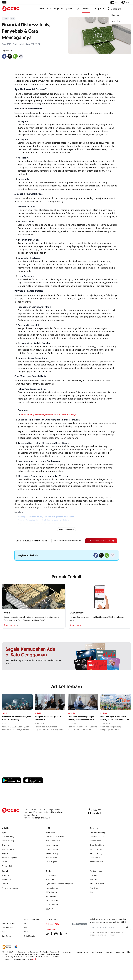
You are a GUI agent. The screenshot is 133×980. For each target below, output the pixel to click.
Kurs (4, 940)
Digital (77, 9)
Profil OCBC (94, 887)
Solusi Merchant (52, 908)
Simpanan (6, 853)
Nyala (4, 840)
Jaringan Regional (96, 870)
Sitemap (109, 960)
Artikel (86, 9)
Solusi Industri (95, 865)
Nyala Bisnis (50, 840)
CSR (91, 900)
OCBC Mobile (51, 883)
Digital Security (29, 944)
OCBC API (50, 917)
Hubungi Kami (51, 937)
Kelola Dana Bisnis (53, 849)
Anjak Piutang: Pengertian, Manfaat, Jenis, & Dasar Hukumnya (49, 415)
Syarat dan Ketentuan (32, 927)
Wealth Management (10, 865)
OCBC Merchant (52, 912)
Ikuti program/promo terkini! (65, 541)
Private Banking (8, 849)
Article (26, 940)
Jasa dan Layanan (8, 931)
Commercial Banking (97, 840)
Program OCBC (8, 874)
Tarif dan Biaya (8, 935)
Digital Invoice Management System (59, 891)
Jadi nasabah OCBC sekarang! (65, 548)
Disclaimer (67, 960)
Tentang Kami (98, 9)
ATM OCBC (50, 887)
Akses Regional (51, 870)
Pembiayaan (7, 887)
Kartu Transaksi (8, 857)
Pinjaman (5, 861)
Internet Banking (52, 896)
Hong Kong (116, 21)
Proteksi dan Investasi (10, 896)
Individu (41, 9)
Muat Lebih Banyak (66, 529)
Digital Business (52, 857)
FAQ (25, 931)
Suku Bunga (6, 944)
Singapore (116, 9)
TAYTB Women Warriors (55, 844)
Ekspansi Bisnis (95, 849)
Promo (4, 870)
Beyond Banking (52, 861)
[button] (127, 935)
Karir (26, 935)
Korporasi (58, 9)
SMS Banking (51, 904)
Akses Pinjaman (52, 853)
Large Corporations (97, 844)
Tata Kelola (94, 896)
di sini (35, 967)
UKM (49, 9)
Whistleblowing (97, 960)
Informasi (93, 883)
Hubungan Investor (97, 891)
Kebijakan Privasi (81, 960)
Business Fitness (52, 865)
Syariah (69, 9)
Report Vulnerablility (124, 960)
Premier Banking (8, 844)
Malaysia (115, 15)
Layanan (5, 891)
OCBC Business (52, 900)
